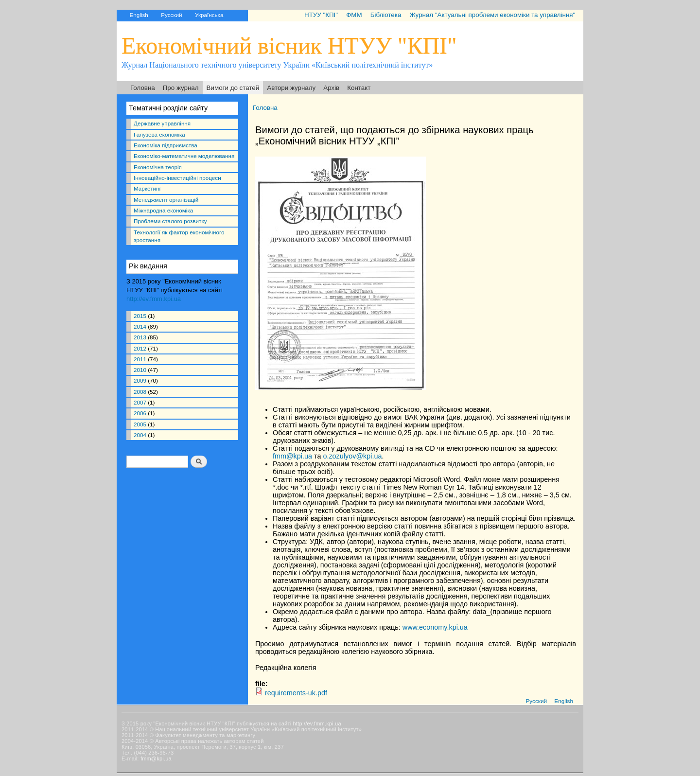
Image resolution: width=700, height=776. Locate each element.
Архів (331, 88)
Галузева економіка (159, 134)
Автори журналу (291, 88)
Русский (171, 15)
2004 (140, 435)
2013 (140, 337)
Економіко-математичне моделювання (184, 156)
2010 (140, 370)
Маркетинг (148, 188)
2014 (140, 326)
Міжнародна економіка (163, 210)
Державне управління (162, 123)
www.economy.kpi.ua (435, 627)
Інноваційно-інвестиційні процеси (177, 178)
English (139, 15)
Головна (143, 88)
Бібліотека (386, 15)
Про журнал (181, 88)
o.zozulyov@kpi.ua (352, 456)
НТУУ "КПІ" (321, 15)
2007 (140, 402)
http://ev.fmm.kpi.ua (154, 299)
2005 (140, 424)
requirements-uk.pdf (296, 693)
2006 (140, 413)
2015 (140, 316)
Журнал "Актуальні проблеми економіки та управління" (492, 15)
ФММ (354, 15)
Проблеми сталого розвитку (170, 221)
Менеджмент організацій (166, 200)
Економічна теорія (158, 167)
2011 (140, 359)
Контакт (359, 88)
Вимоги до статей (233, 88)
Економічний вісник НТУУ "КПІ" (289, 45)
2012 (140, 348)
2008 (140, 392)
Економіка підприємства (166, 145)
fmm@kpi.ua (292, 456)
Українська (209, 15)
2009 (140, 380)
